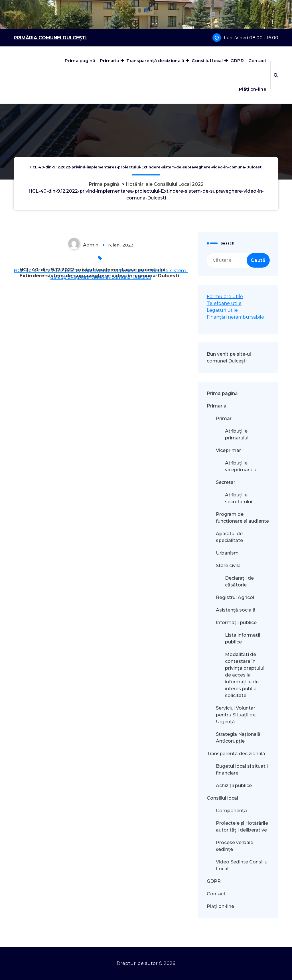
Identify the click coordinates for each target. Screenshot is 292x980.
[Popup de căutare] (276, 75)
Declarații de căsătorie (239, 581)
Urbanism (227, 553)
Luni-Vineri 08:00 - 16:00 (251, 38)
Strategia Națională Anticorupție (238, 738)
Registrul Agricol (236, 597)
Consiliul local (207, 61)
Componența (231, 811)
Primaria (109, 61)
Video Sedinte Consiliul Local (242, 865)
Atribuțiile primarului (237, 434)
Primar (224, 418)
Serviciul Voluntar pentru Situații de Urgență (236, 715)
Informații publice (236, 623)
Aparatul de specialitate (229, 537)
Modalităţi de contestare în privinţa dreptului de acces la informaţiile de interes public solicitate (245, 675)
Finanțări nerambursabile (235, 317)
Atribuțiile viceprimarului (241, 466)
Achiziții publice (234, 786)
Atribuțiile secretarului (239, 498)
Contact (257, 61)
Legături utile (222, 310)
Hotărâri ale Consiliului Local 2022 (165, 184)
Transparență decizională (155, 61)
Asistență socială (236, 610)
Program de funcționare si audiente (242, 518)
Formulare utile (225, 297)
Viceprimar (228, 450)
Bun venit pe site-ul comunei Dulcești (229, 357)
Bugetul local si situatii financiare (242, 770)
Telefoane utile (224, 303)
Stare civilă (228, 566)
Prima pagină (80, 61)
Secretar (226, 482)
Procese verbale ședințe (235, 846)
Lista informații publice (243, 638)
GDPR (237, 61)
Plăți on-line (253, 89)
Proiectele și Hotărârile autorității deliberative (242, 827)
